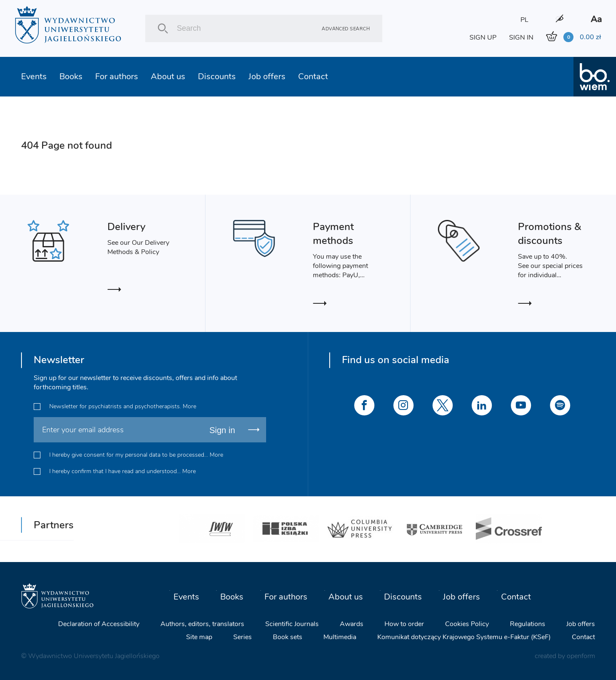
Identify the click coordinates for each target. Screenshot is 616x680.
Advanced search (346, 28)
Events (34, 76)
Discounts (217, 76)
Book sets (288, 637)
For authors (117, 76)
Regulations (528, 624)
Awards (352, 624)
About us (168, 76)
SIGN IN (521, 37)
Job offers (267, 76)
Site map (199, 637)
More (189, 406)
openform (581, 656)
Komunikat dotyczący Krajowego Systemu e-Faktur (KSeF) (464, 637)
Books (71, 76)
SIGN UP (483, 37)
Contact (313, 76)
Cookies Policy (467, 624)
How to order (404, 624)
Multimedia (340, 637)
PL (524, 20)
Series (243, 637)
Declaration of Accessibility (99, 624)
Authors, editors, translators (202, 624)
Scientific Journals (292, 624)
